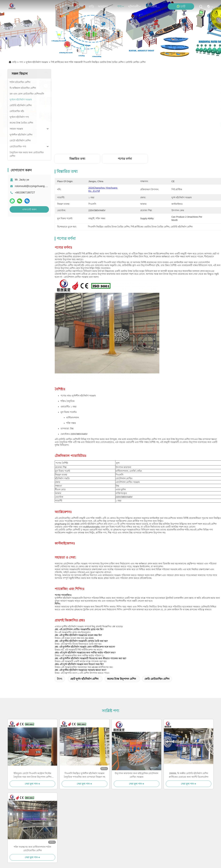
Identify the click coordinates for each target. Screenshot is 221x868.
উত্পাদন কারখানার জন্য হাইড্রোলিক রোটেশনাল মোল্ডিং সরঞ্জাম (137, 670)
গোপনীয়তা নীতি (28, 853)
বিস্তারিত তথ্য (77, 159)
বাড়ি (91, 6)
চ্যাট (181, 6)
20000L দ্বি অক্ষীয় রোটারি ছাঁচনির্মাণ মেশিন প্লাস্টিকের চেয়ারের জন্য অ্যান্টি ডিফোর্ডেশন (189, 670)
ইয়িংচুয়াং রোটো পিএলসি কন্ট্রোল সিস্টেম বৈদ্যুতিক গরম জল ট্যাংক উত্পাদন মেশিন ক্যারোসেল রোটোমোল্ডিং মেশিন (32, 670)
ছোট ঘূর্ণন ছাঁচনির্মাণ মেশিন (84, 574)
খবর (12, 810)
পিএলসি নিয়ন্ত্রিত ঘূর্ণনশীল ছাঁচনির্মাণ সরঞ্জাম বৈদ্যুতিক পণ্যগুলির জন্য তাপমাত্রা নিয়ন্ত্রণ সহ (84, 670)
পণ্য (121, 6)
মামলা (13, 815)
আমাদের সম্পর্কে (106, 6)
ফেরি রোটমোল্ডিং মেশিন (157, 574)
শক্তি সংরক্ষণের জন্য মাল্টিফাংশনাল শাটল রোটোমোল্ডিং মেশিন (32, 744)
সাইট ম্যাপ (42, 853)
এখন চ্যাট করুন (29, 209)
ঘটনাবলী (135, 6)
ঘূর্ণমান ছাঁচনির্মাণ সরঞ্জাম (37, 62)
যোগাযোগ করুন (153, 6)
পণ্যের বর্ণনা (125, 159)
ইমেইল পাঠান (159, 833)
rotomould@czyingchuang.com (33, 186)
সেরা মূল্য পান (168, 125)
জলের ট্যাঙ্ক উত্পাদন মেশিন (122, 574)
